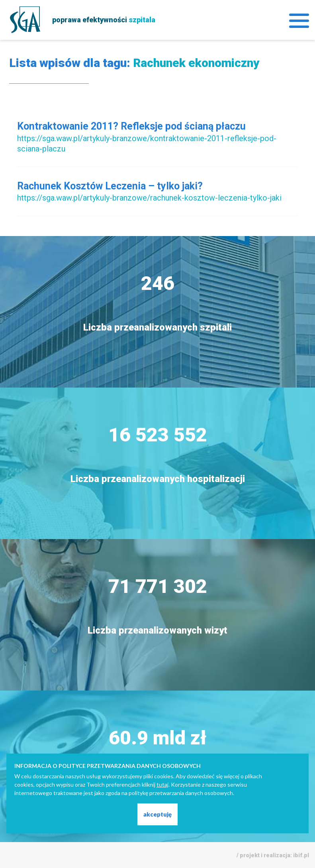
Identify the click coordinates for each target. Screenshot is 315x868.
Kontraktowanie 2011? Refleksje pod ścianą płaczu (131, 126)
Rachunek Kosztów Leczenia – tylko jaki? (110, 186)
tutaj (162, 784)
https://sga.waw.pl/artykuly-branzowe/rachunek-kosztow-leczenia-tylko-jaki (149, 198)
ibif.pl (301, 855)
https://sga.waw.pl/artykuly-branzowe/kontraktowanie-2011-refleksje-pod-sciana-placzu (147, 144)
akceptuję (157, 814)
